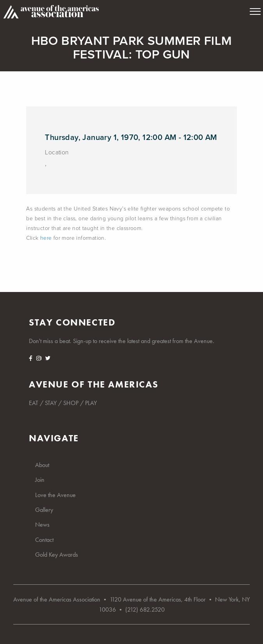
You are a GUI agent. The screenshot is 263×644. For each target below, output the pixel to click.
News (42, 525)
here (46, 238)
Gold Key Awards (57, 555)
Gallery (44, 510)
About (42, 465)
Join (40, 480)
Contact (44, 540)
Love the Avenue (55, 495)
